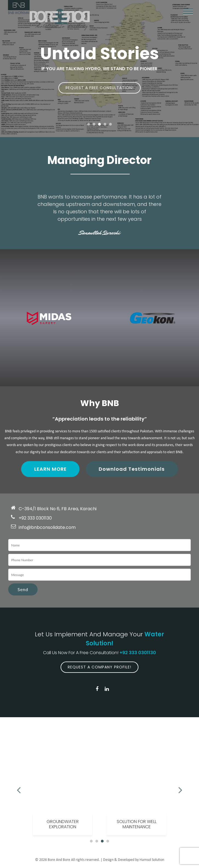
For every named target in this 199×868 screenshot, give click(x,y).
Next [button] (180, 787)
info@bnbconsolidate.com (47, 528)
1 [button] (89, 124)
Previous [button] (19, 787)
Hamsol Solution (152, 860)
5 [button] (110, 124)
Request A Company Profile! (99, 667)
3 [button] (99, 124)
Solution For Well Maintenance (137, 824)
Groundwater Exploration (63, 824)
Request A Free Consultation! (99, 88)
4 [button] (105, 124)
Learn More (50, 469)
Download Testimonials (133, 469)
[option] (62, 787)
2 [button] (94, 124)
